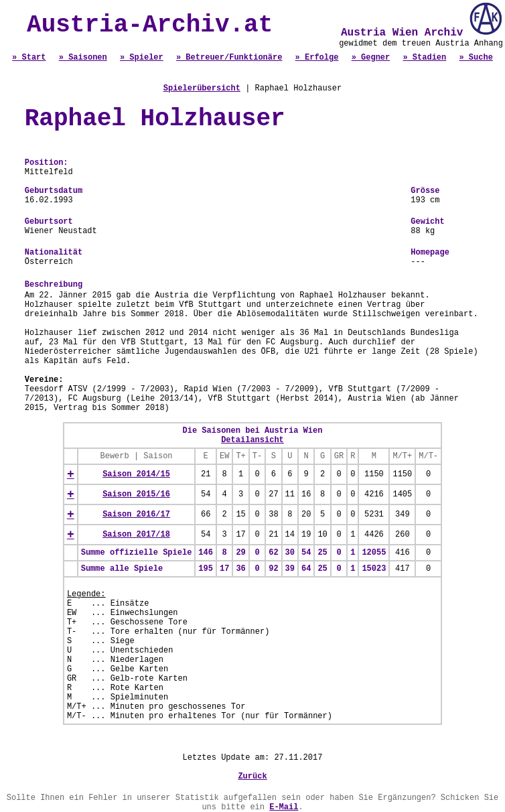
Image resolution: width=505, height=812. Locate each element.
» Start (29, 58)
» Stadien (424, 58)
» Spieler (142, 58)
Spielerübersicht (202, 88)
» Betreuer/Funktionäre (229, 58)
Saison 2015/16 (136, 494)
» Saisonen (83, 58)
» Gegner (371, 58)
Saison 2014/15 (136, 474)
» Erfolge (317, 58)
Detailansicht (252, 440)
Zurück (252, 776)
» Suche (476, 58)
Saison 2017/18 (136, 535)
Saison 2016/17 (136, 515)
